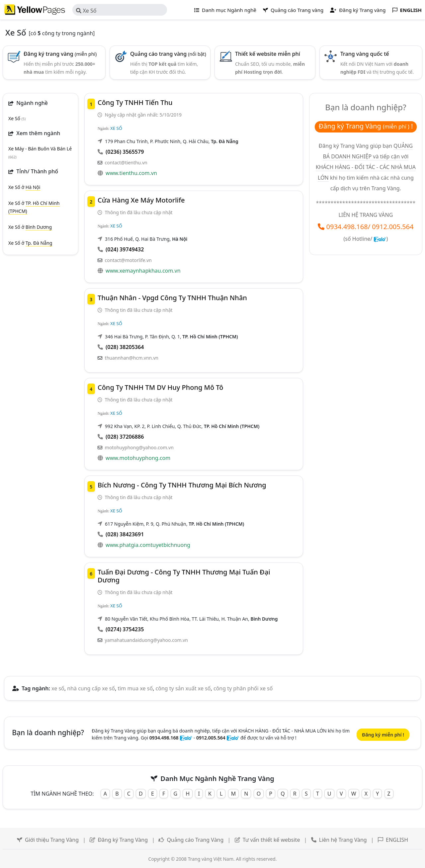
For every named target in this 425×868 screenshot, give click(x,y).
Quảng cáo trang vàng (168, 54)
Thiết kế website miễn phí (268, 54)
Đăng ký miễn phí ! (383, 735)
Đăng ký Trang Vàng (123, 840)
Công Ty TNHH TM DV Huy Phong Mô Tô (160, 387)
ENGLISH (397, 840)
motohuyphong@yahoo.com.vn (139, 447)
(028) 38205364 (125, 347)
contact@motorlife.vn (128, 260)
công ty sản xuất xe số (183, 688)
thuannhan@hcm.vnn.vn (132, 358)
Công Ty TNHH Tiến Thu (135, 102)
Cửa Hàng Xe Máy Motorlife (141, 200)
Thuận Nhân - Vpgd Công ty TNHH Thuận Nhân (172, 298)
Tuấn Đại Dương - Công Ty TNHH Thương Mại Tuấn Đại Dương (184, 576)
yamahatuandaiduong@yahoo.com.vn (146, 640)
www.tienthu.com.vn (131, 173)
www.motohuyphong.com (138, 458)
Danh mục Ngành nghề (225, 10)
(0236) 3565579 (125, 152)
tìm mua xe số (135, 688)
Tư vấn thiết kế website (272, 840)
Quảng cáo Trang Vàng (195, 840)
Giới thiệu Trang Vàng (52, 840)
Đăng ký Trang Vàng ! (366, 126)
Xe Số (86, 11)
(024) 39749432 (125, 249)
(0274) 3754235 (125, 629)
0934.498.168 (347, 227)
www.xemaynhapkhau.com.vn (143, 271)
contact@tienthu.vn (126, 163)
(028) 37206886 (125, 437)
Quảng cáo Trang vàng (293, 10)
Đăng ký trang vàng (60, 54)
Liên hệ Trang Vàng (343, 840)
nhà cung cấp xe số (91, 688)
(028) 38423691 (125, 534)
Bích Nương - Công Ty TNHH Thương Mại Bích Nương (182, 485)
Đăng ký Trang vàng (358, 10)
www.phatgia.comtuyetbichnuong (148, 545)
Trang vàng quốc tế (365, 54)
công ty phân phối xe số (243, 688)
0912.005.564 (393, 227)
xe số (58, 688)
